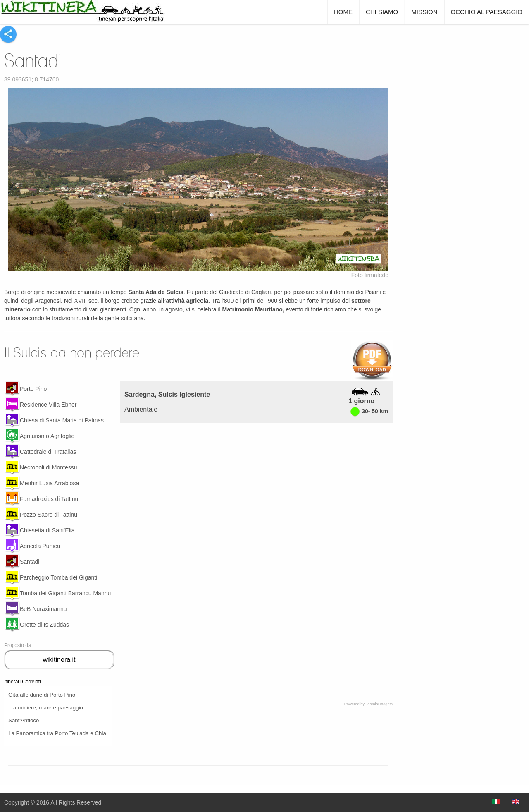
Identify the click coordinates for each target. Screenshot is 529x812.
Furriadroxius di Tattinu (49, 499)
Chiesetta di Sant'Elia (47, 530)
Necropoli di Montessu (49, 467)
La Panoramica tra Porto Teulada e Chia (57, 733)
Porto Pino (33, 389)
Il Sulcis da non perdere (72, 352)
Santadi (33, 60)
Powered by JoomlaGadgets (368, 704)
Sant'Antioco (24, 720)
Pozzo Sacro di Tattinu (49, 515)
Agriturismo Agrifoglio (47, 436)
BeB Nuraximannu (43, 609)
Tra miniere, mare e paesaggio (46, 708)
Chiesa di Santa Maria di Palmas (62, 420)
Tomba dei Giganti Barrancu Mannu (65, 593)
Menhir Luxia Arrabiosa (49, 483)
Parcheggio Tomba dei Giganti (58, 577)
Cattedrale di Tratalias (48, 452)
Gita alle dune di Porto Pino (42, 695)
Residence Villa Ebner (48, 405)
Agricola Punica (40, 546)
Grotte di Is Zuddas (44, 625)
